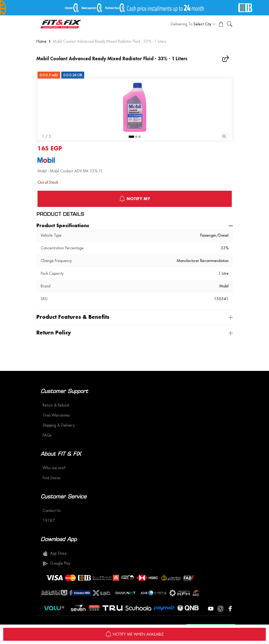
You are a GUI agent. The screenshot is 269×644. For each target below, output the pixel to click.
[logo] (61, 24)
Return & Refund (56, 405)
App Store (55, 554)
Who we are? (54, 468)
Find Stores (52, 478)
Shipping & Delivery (59, 425)
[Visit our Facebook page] (230, 608)
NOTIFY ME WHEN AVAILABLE (134, 634)
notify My (134, 199)
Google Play (57, 563)
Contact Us (52, 511)
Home (41, 41)
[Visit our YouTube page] (211, 608)
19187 (49, 521)
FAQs (47, 435)
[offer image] (134, 8)
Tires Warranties (56, 415)
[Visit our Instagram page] (220, 608)
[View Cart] (221, 24)
